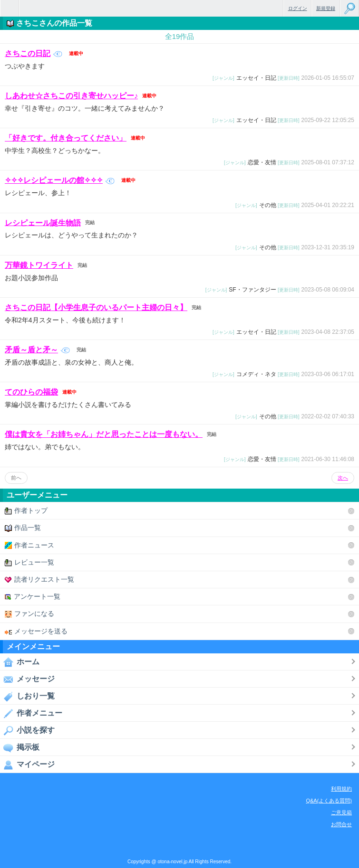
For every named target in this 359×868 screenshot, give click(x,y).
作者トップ (26, 511)
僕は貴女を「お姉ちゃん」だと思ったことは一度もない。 (104, 434)
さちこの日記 (34, 53)
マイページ (27, 764)
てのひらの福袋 (31, 392)
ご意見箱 (341, 812)
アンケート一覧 (33, 597)
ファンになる (29, 614)
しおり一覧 (27, 696)
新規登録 (326, 8)
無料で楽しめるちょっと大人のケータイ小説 (10, 8)
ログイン (298, 8)
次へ (343, 478)
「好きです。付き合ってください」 (66, 138)
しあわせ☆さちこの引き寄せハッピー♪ (71, 96)
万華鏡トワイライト (39, 265)
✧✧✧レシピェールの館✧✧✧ (60, 180)
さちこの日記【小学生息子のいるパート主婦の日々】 (96, 307)
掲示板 (20, 747)
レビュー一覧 (29, 562)
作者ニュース (29, 545)
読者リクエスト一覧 (39, 580)
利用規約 (341, 789)
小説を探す (27, 730)
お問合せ (341, 824)
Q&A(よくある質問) (329, 801)
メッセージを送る (36, 631)
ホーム (20, 662)
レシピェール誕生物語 (43, 222)
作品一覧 (23, 528)
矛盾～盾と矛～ (37, 350)
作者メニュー (31, 713)
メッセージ (27, 679)
